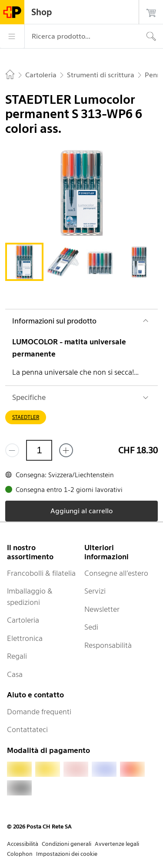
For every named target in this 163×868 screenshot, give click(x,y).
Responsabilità (108, 645)
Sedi (91, 627)
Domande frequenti (39, 712)
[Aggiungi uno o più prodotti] (66, 450)
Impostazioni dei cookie (67, 854)
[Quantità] (39, 450)
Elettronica (25, 638)
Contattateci (27, 729)
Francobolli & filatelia (41, 573)
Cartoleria (23, 620)
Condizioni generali (67, 844)
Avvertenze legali (117, 844)
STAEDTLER (26, 417)
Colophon (20, 854)
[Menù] (12, 36)
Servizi (95, 591)
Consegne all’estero (116, 573)
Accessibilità (23, 844)
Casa (15, 674)
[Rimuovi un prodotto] (12, 450)
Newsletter (102, 609)
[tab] (24, 262)
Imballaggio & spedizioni (30, 597)
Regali (17, 656)
